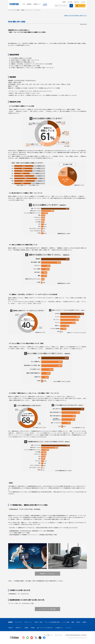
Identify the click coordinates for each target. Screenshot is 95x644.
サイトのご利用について (48, 635)
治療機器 (84, 622)
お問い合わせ (77, 2)
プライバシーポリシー (59, 635)
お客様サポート (37, 4)
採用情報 (64, 2)
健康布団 (78, 622)
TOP (24, 4)
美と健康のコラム (59, 628)
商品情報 (29, 4)
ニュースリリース (29, 10)
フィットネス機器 (65, 622)
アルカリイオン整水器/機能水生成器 (52, 622)
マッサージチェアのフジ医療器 (14, 10)
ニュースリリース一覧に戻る (47, 609)
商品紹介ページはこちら (47, 574)
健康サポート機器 (38, 622)
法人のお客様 (70, 2)
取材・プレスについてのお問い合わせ (45, 628)
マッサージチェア (18, 622)
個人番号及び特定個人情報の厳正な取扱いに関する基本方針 (76, 635)
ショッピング (81, 6)
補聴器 (73, 622)
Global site (83, 2)
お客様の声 (10, 628)
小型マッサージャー (28, 622)
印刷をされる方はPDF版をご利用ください (76, 15)
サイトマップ (68, 628)
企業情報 (45, 4)
